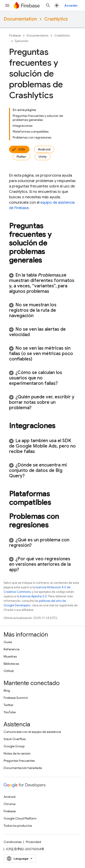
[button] (42, 283)
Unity (43, 157)
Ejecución (22, 41)
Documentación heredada (23, 768)
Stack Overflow (15, 739)
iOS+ (22, 149)
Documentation (20, 19)
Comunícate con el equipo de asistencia (32, 732)
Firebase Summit (16, 698)
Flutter (21, 157)
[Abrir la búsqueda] (48, 5)
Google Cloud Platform (20, 818)
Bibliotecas (11, 664)
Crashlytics (56, 19)
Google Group (14, 746)
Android (44, 149)
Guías (8, 642)
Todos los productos (18, 826)
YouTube (10, 712)
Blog (7, 690)
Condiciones (13, 842)
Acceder (71, 5)
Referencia (12, 649)
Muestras (10, 656)
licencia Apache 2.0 (33, 596)
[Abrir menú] (7, 5)
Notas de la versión (17, 753)
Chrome (10, 804)
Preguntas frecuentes (19, 761)
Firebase (15, 36)
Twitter (8, 705)
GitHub (9, 671)
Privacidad (33, 842)
